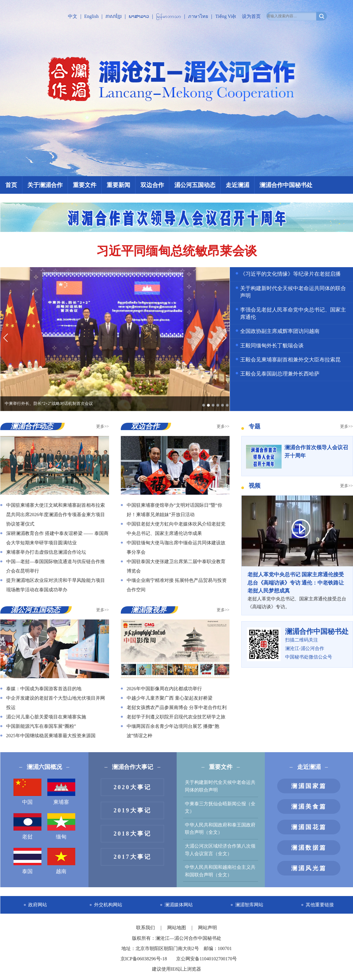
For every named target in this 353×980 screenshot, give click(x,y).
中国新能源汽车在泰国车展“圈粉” (41, 726)
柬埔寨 (61, 792)
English (92, 16)
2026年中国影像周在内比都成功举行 (164, 689)
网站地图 (177, 928)
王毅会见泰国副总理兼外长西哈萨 (280, 374)
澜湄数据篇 (309, 848)
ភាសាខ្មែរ (114, 16)
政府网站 (38, 905)
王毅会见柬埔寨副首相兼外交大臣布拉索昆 (290, 360)
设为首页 (251, 16)
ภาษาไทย (198, 16)
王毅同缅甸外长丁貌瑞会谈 (272, 346)
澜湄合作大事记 (133, 767)
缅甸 (61, 826)
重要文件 (85, 185)
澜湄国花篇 (309, 827)
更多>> (103, 426)
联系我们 (146, 928)
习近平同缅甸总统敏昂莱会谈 (177, 251)
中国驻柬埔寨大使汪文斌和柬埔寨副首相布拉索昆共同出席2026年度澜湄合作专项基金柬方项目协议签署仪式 (56, 515)
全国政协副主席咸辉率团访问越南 (280, 331)
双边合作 (152, 185)
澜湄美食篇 (309, 806)
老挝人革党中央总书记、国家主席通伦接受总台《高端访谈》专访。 (297, 590)
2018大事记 (133, 833)
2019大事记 (133, 810)
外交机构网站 (108, 905)
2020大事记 (133, 787)
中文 (73, 16)
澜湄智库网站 (249, 905)
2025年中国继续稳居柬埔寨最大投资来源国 (51, 736)
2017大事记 (133, 857)
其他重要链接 (320, 905)
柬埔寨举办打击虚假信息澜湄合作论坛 (46, 552)
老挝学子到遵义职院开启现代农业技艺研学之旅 (176, 717)
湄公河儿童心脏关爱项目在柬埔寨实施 (46, 717)
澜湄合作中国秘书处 (286, 185)
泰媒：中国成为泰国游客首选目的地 (44, 689)
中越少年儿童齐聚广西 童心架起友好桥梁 (170, 698)
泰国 (27, 861)
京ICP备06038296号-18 (144, 959)
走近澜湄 (237, 185)
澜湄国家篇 (309, 786)
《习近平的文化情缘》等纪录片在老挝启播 (290, 274)
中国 (27, 792)
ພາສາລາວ (139, 16)
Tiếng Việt (226, 16)
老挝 (27, 826)
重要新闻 (118, 185)
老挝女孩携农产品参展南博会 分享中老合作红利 (177, 707)
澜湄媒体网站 (179, 905)
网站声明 (208, 928)
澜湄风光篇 (309, 868)
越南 (61, 861)
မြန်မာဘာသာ (169, 16)
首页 (11, 185)
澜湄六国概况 (44, 767)
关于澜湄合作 (45, 185)
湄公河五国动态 (195, 185)
